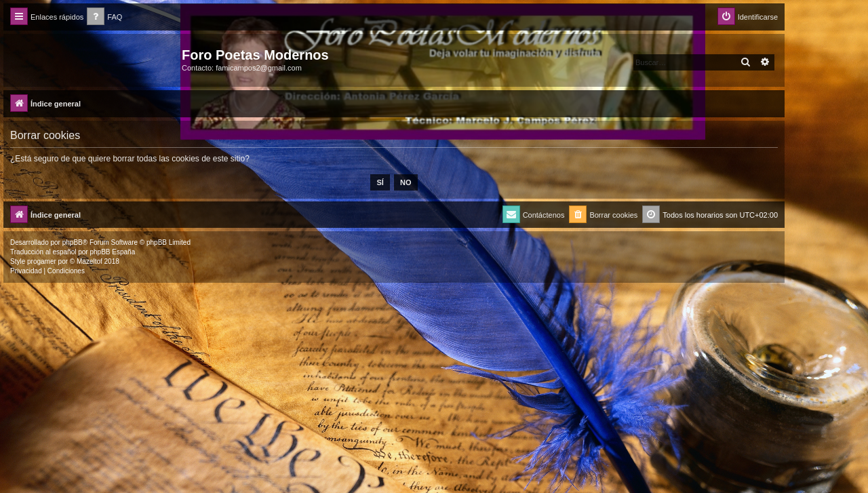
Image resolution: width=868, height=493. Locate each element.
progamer (42, 261)
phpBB (73, 242)
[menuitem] (104, 17)
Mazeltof (90, 261)
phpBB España (112, 252)
